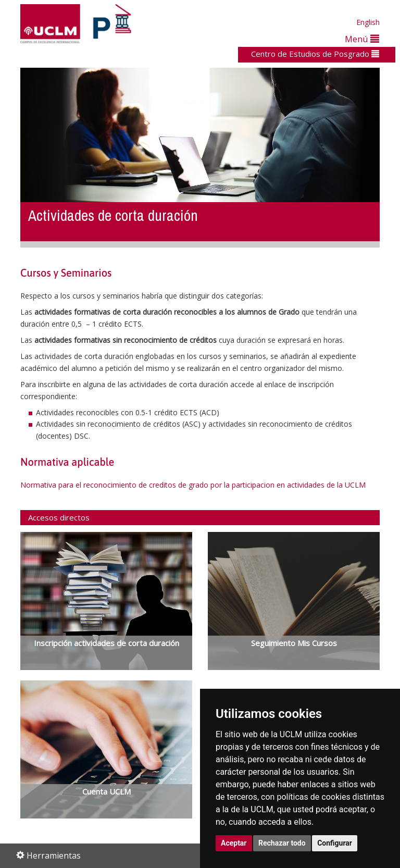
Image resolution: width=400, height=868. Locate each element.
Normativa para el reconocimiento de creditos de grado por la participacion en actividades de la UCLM (193, 485)
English (368, 22)
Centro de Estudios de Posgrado (315, 54)
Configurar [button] (335, 843)
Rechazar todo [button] (282, 843)
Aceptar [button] (234, 843)
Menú (362, 39)
